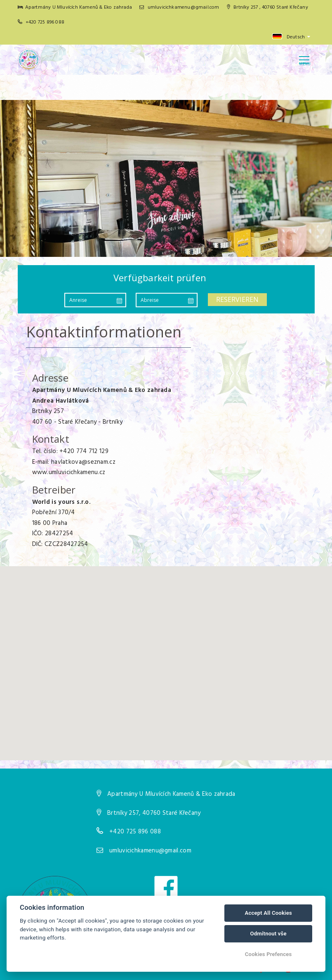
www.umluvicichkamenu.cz (69, 472)
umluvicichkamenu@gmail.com (179, 7)
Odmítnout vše (268, 934)
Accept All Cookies (268, 913)
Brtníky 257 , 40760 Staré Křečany (267, 7)
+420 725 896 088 (45, 22)
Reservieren (237, 299)
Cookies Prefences (268, 954)
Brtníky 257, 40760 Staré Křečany (154, 813)
